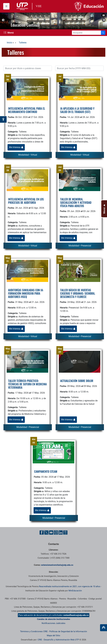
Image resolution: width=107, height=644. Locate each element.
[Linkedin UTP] (61, 533)
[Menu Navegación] (9, 33)
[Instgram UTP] (56, 533)
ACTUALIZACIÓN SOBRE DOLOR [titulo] (77, 381)
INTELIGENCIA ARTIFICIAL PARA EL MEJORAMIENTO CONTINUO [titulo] (27, 110)
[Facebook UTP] (42, 533)
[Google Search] (86, 33)
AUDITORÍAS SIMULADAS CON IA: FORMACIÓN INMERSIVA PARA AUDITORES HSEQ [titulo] (26, 293)
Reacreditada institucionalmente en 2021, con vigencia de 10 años (70, 586)
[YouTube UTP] (51, 533)
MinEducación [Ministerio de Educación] (75, 591)
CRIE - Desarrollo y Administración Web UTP (58, 640)
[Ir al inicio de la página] (104, 628)
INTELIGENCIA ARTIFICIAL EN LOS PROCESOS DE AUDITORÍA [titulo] (26, 201)
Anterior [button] (3, 20)
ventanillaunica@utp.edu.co (76, 615)
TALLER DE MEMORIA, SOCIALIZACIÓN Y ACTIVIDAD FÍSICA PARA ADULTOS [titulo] (76, 202)
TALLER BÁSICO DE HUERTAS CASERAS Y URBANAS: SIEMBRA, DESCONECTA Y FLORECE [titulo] (78, 293)
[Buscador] (103, 33)
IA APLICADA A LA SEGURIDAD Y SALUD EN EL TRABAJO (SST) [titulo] (77, 110)
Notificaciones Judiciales (53, 623)
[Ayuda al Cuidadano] (65, 533)
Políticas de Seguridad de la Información (68, 631)
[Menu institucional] (6, 6)
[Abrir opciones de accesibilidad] (3, 119)
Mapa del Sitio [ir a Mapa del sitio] (53, 635)
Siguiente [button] (104, 20)
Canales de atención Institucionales (54, 619)
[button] (104, 15)
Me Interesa (16, 147)
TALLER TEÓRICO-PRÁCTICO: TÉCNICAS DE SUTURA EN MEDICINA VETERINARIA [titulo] (27, 384)
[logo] (28, 89)
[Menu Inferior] (104, 209)
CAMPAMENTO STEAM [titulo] (46, 471)
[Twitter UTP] (46, 533)
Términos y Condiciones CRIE (34, 631)
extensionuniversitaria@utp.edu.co (57, 565)
